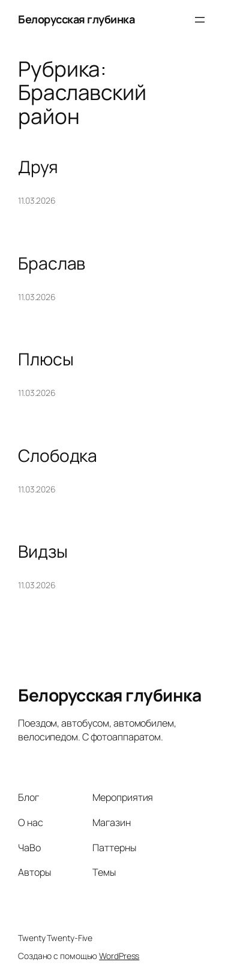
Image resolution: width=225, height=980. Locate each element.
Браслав (52, 264)
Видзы (43, 552)
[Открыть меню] (200, 20)
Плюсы (46, 359)
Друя (38, 167)
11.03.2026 (37, 200)
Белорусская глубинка (76, 19)
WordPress (119, 956)
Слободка (58, 456)
